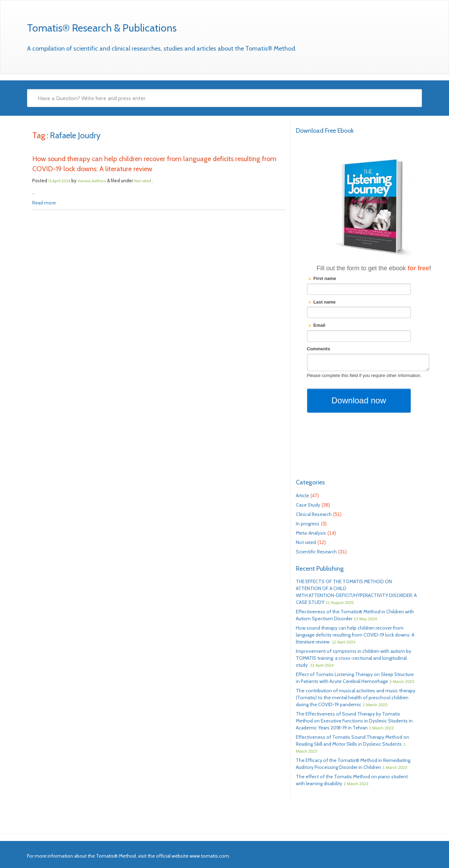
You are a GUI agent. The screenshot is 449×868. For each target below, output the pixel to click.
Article (302, 496)
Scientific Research (316, 552)
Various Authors (92, 181)
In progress (308, 524)
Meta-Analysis (311, 533)
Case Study (308, 505)
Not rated (143, 181)
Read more (44, 203)
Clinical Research (314, 514)
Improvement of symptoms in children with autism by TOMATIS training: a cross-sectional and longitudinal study (354, 658)
